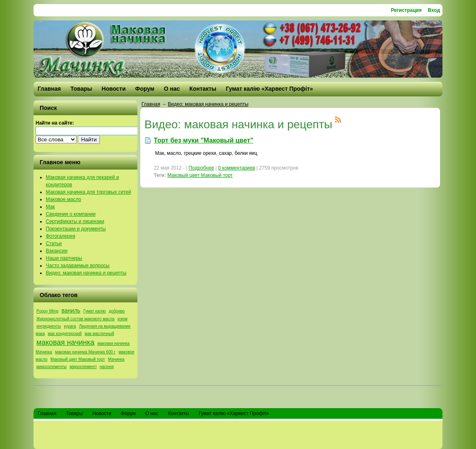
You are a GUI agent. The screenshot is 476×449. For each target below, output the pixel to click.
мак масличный (99, 334)
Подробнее (201, 168)
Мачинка (116, 359)
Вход (434, 10)
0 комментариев (236, 168)
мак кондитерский (65, 334)
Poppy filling (47, 311)
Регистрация (406, 10)
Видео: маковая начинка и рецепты (208, 104)
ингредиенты (49, 326)
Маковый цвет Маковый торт (77, 359)
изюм (122, 319)
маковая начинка (65, 342)
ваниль (71, 311)
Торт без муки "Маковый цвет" (203, 140)
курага (70, 326)
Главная (151, 104)
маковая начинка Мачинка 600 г (85, 352)
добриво (117, 311)
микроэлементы (52, 367)
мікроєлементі (83, 367)
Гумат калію (95, 311)
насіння (107, 367)
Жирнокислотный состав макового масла (75, 319)
